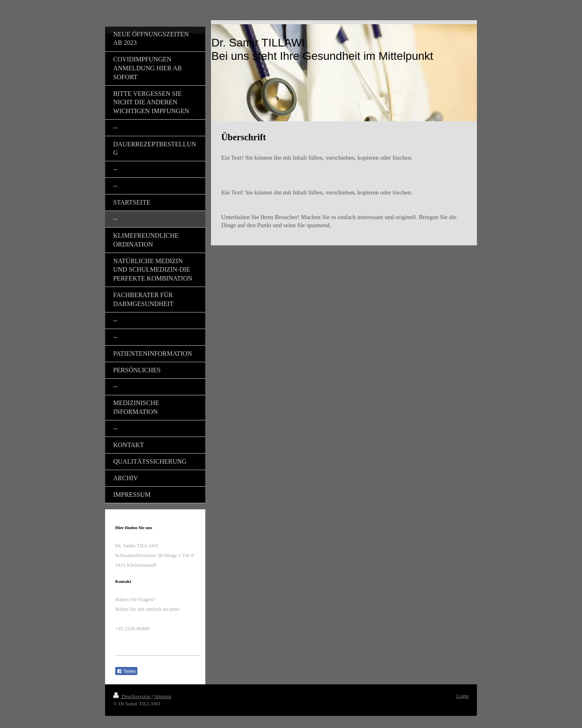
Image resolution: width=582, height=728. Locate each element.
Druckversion (132, 696)
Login (463, 696)
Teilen (126, 671)
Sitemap (163, 696)
